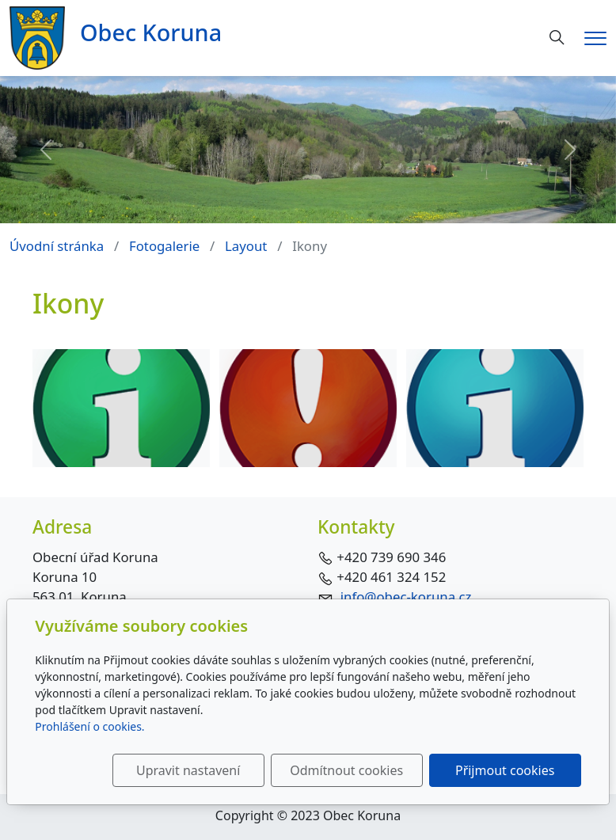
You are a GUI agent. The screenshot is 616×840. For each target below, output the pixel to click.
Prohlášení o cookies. (89, 726)
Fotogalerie (164, 246)
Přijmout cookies (505, 770)
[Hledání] (557, 38)
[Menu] (595, 38)
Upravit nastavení (188, 770)
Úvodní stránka (57, 246)
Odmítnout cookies (346, 770)
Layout (246, 246)
